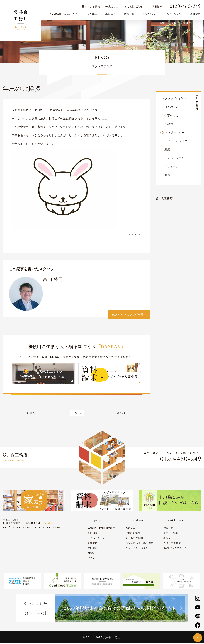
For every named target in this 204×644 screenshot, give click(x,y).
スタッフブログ (172, 543)
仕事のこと (172, 115)
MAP (49, 523)
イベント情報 (92, 6)
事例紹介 (111, 14)
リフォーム (172, 166)
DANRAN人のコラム (175, 549)
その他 (169, 124)
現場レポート (171, 538)
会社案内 (196, 14)
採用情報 (93, 549)
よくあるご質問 (134, 538)
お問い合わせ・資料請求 (139, 543)
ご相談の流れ (134, 6)
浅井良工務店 (164, 198)
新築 (167, 149)
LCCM (91, 559)
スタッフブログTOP (175, 99)
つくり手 (92, 14)
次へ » (121, 413)
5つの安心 (150, 14)
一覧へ (77, 413)
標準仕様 (130, 14)
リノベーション (173, 14)
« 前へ (31, 413)
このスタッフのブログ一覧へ (129, 315)
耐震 (167, 174)
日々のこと (172, 107)
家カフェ (113, 6)
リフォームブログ (176, 141)
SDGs (91, 554)
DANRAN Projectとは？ (64, 14)
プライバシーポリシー (138, 549)
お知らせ (168, 528)
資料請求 (158, 6)
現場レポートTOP (173, 132)
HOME (163, 23)
